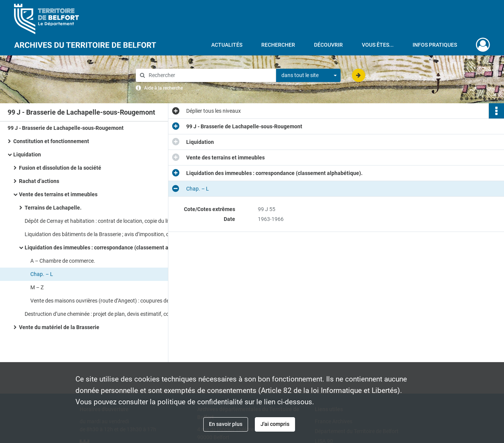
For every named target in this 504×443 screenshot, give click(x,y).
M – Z (37, 287)
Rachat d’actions (39, 181)
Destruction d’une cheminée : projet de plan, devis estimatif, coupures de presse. (100, 314)
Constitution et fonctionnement (51, 141)
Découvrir (328, 45)
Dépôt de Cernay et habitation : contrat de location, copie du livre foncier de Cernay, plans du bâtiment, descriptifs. (100, 221)
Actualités (227, 45)
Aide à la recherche (163, 88)
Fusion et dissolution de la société (60, 168)
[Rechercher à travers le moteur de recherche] (210, 75)
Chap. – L (42, 274)
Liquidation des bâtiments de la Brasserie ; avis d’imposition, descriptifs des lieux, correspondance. (100, 234)
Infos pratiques (435, 45)
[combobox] (308, 76)
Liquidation (27, 154)
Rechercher (278, 45)
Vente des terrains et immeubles (59, 194)
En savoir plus (226, 424)
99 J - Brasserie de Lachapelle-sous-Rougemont (66, 128)
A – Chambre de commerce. (63, 261)
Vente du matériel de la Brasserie (59, 327)
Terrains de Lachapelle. (53, 208)
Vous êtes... (378, 45)
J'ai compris (275, 424)
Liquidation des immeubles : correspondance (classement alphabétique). (100, 248)
